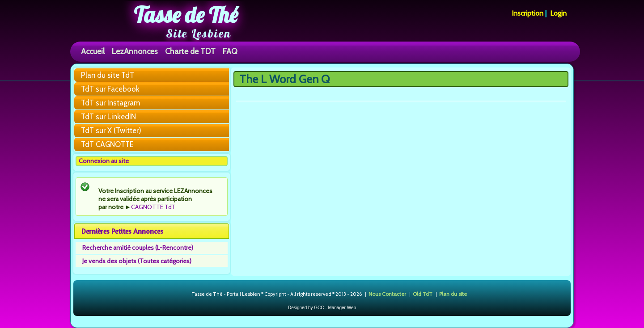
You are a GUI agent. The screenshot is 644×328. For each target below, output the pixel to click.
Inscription (527, 13)
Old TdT (423, 294)
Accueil (93, 51)
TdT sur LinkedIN (108, 117)
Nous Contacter (387, 294)
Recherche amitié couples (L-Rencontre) (138, 248)
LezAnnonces (135, 51)
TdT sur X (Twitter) (111, 130)
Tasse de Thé (186, 15)
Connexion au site (104, 161)
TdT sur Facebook (110, 89)
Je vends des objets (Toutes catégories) (137, 261)
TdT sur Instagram (110, 103)
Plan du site (453, 294)
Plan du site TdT (108, 75)
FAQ (230, 51)
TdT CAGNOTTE (107, 144)
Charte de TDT (190, 51)
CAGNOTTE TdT (153, 207)
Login (558, 13)
